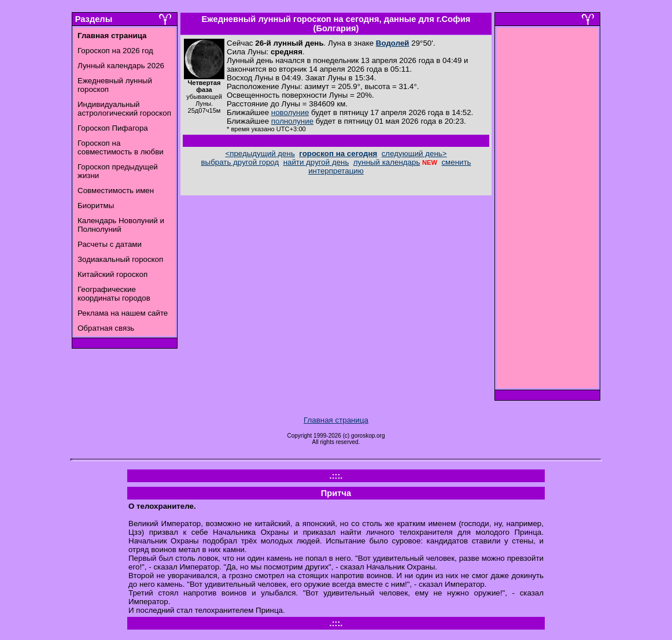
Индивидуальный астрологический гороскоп (124, 109)
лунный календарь (387, 162)
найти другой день (316, 162)
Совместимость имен (116, 190)
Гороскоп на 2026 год (115, 51)
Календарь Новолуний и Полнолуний (121, 225)
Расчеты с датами (110, 244)
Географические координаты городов (114, 294)
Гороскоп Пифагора (113, 128)
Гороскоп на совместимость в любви (121, 147)
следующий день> (414, 153)
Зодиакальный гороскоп (120, 259)
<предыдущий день (260, 153)
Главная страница (336, 420)
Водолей (393, 43)
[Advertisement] (548, 211)
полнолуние (292, 121)
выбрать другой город (240, 162)
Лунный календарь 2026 (121, 66)
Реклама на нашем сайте (123, 313)
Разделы (94, 19)
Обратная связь (106, 328)
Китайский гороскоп (112, 274)
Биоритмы (96, 206)
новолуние (290, 112)
